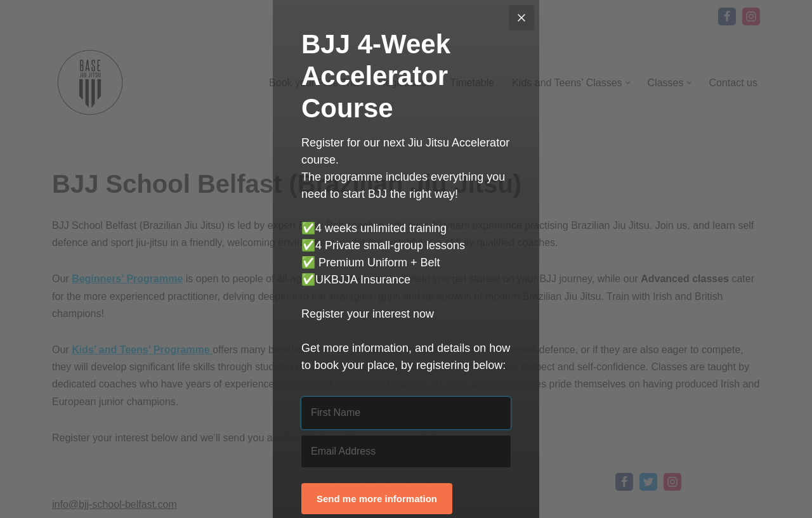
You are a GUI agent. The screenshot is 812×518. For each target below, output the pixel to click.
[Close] (521, 18)
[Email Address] (406, 451)
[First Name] (406, 413)
